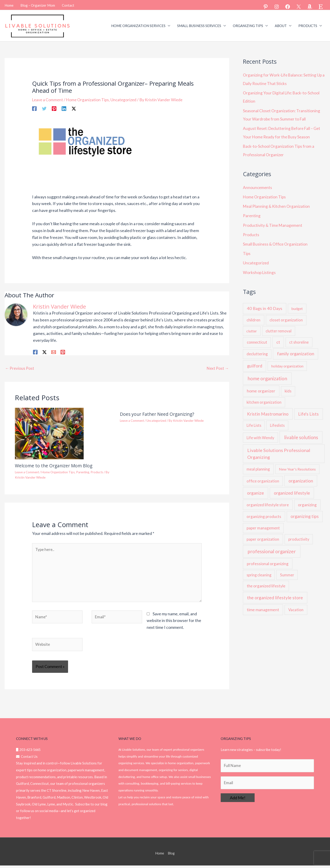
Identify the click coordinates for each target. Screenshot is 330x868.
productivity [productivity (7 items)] (299, 536)
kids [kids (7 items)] (288, 388)
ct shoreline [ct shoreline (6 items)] (299, 338)
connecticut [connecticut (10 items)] (257, 338)
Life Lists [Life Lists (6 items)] (254, 422)
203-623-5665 (29, 752)
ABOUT (281, 25)
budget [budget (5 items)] (297, 305)
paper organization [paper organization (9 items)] (263, 535)
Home (9, 5)
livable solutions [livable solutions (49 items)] (301, 434)
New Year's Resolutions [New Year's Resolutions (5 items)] (297, 465)
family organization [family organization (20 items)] (296, 350)
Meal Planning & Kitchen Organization (277, 204)
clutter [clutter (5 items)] (252, 327)
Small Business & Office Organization (276, 241)
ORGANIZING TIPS (248, 25)
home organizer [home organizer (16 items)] (261, 387)
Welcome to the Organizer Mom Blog (55, 465)
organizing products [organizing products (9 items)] (264, 513)
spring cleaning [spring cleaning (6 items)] (259, 571)
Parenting (86, 472)
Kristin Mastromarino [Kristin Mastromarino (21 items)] (268, 410)
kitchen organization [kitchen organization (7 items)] (264, 399)
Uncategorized (126, 99)
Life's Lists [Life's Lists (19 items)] (308, 410)
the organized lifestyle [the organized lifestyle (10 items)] (266, 582)
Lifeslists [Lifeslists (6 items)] (277, 422)
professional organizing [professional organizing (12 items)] (268, 560)
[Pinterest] (54, 108)
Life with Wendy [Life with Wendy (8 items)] (260, 434)
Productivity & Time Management (273, 222)
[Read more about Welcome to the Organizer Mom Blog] (49, 433)
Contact (68, 5)
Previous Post (20, 368)
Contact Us (27, 759)
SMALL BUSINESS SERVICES (199, 25)
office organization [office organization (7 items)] (263, 477)
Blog (172, 855)
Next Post (217, 368)
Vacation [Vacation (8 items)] (296, 606)
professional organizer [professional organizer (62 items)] (272, 548)
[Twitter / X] (74, 108)
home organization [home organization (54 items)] (267, 375)
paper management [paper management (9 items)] (263, 524)
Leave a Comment (48, 99)
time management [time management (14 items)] (263, 606)
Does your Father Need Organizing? (158, 414)
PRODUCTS (308, 25)
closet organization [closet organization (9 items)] (286, 316)
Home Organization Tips (89, 99)
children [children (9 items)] (253, 316)
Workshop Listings (260, 269)
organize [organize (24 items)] (256, 489)
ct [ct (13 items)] (278, 338)
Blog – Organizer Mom (38, 5)
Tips (247, 250)
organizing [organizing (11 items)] (307, 501)
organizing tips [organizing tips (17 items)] (305, 513)
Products (102, 472)
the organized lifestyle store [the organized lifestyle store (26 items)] (275, 594)
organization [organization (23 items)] (301, 477)
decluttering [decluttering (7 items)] (257, 350)
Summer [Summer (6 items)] (287, 571)
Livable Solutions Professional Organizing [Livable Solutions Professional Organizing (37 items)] (279, 450)
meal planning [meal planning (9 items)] (258, 465)
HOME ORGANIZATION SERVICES (138, 25)
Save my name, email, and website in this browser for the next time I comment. (174, 622)
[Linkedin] (64, 108)
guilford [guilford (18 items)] (255, 362)
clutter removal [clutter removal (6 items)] (279, 327)
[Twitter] (44, 108)
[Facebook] (34, 108)
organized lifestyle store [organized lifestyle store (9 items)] (268, 501)
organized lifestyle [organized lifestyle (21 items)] (292, 489)
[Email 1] (54, 351)
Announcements (258, 185)
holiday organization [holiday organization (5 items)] (287, 362)
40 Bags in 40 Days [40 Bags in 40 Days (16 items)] (264, 305)
